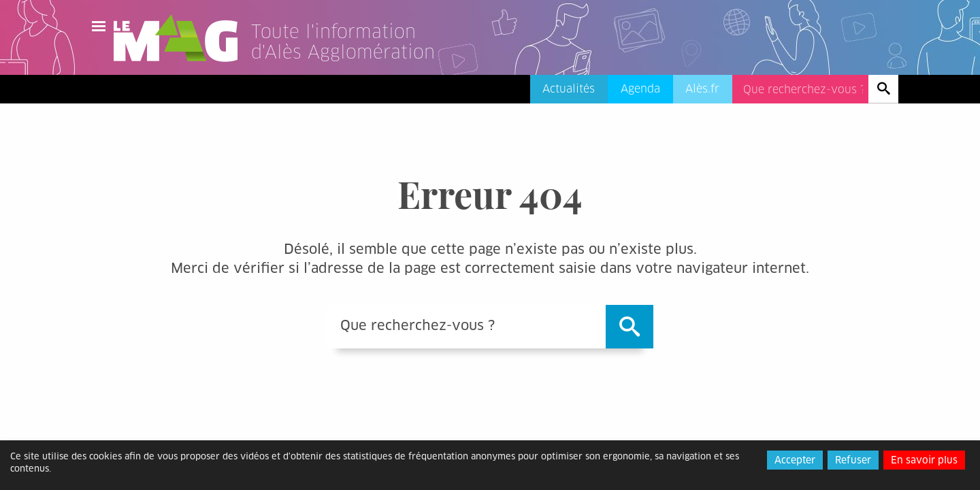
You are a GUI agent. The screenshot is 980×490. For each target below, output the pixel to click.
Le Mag (182, 38)
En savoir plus (924, 460)
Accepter (795, 460)
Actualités (569, 89)
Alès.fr (702, 89)
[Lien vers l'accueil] (360, 57)
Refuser (853, 460)
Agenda (640, 89)
